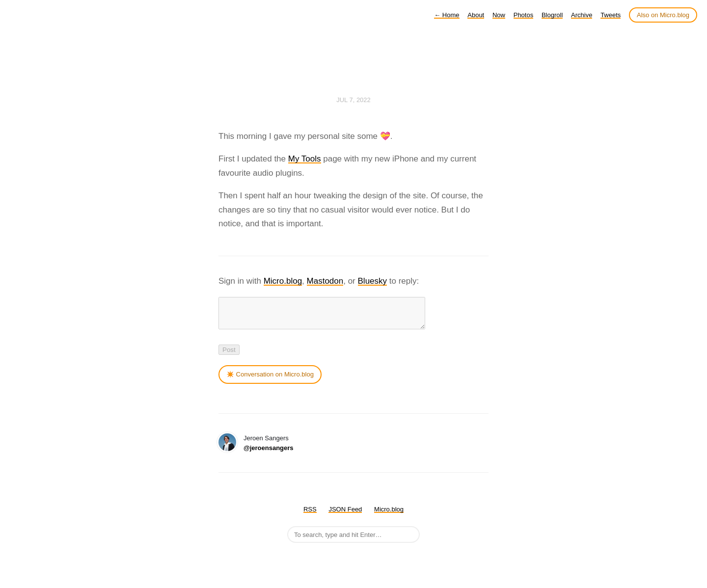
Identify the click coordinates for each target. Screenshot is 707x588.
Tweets (611, 15)
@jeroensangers (269, 454)
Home (447, 15)
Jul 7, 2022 (353, 100)
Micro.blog (283, 281)
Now (499, 15)
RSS (310, 515)
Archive (582, 15)
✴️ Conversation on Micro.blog (270, 380)
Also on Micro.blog (663, 15)
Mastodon (325, 281)
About (476, 15)
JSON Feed (345, 515)
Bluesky (373, 281)
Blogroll (552, 15)
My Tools (305, 159)
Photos (523, 15)
